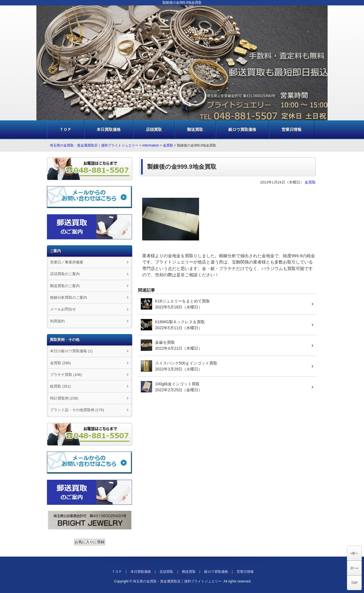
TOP (354, 583)
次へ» (354, 568)
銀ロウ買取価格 (242, 129)
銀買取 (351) (60, 386)
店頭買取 (154, 129)
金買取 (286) (60, 363)
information (151, 145)
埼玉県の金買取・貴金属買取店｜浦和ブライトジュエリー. (178, 581)
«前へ (354, 553)
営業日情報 (291, 129)
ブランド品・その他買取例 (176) (77, 410)
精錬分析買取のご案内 (69, 297)
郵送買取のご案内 (65, 286)
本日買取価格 (109, 129)
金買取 (168, 145)
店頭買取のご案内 (65, 274)
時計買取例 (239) (64, 398)
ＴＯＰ (65, 129)
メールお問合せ (63, 309)
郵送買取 (195, 129)
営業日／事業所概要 (67, 262)
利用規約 (57, 321)
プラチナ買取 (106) (66, 375)
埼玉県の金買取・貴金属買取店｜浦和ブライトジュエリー (94, 145)
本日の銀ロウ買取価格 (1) (71, 351)
